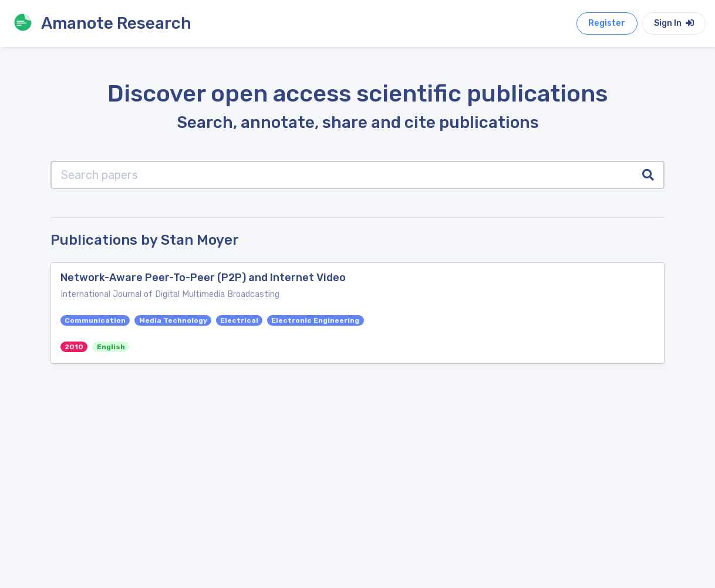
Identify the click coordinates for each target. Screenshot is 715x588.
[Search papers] (342, 175)
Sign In (674, 23)
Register (607, 23)
